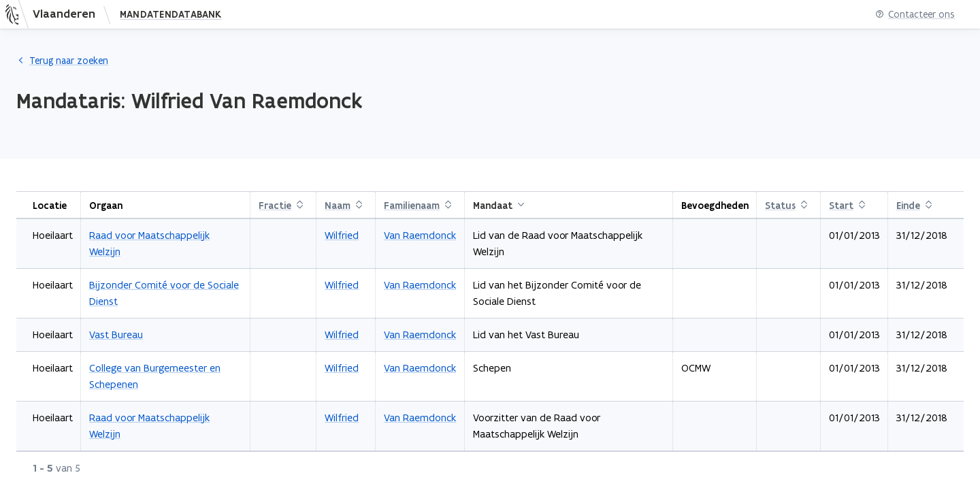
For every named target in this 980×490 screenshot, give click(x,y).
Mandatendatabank (171, 14)
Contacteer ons (915, 15)
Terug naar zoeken (62, 61)
